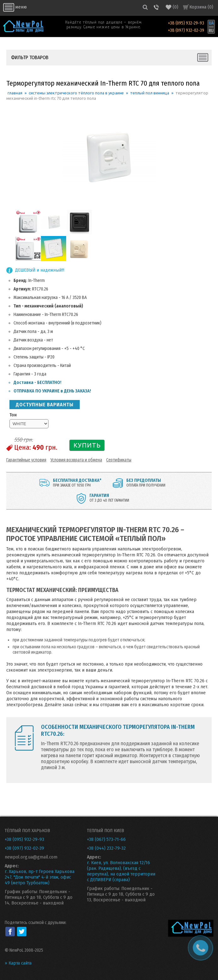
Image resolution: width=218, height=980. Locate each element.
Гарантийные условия (26, 460)
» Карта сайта (18, 963)
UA (211, 23)
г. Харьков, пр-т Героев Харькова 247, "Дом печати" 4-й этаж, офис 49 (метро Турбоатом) (40, 877)
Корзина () (201, 7)
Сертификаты (119, 460)
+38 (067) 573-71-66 (106, 839)
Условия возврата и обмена (76, 460)
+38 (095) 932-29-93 (186, 23)
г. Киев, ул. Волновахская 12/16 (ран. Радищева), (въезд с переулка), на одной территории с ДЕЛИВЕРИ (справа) (121, 871)
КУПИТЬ (87, 445)
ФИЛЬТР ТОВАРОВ (30, 57)
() (172, 7)
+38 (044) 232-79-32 (106, 848)
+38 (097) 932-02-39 (186, 30)
